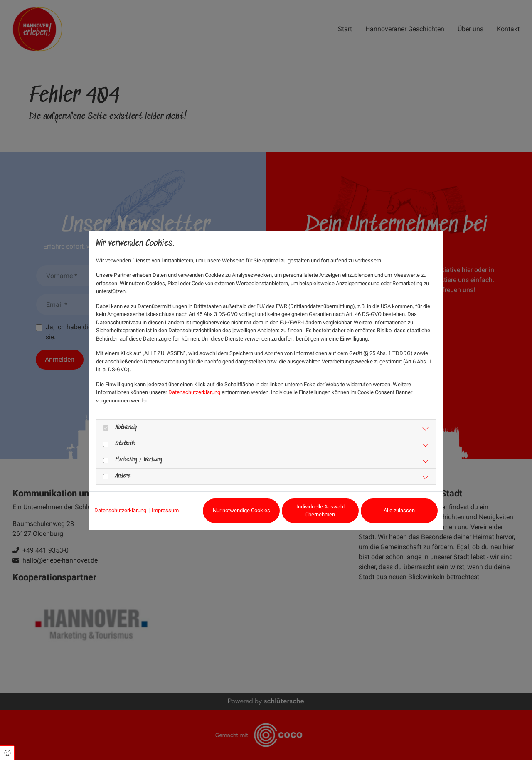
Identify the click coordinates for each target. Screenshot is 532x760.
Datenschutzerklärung (194, 392)
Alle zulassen (399, 510)
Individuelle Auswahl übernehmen (320, 511)
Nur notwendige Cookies (241, 510)
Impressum (165, 510)
